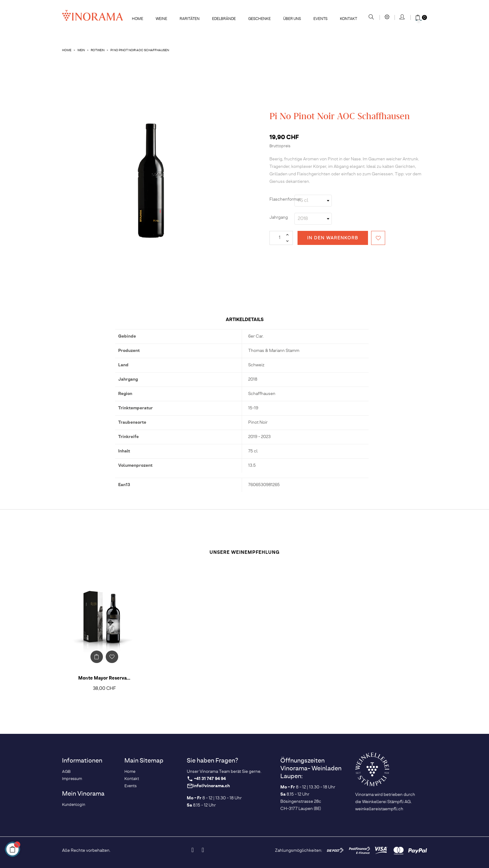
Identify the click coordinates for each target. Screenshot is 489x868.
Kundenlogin (74, 805)
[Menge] (281, 238)
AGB (66, 772)
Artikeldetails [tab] (245, 320)
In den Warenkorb (333, 238)
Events (131, 786)
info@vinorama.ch (211, 786)
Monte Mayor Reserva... (104, 678)
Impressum (72, 779)
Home (130, 772)
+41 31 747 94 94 (210, 779)
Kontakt (132, 779)
